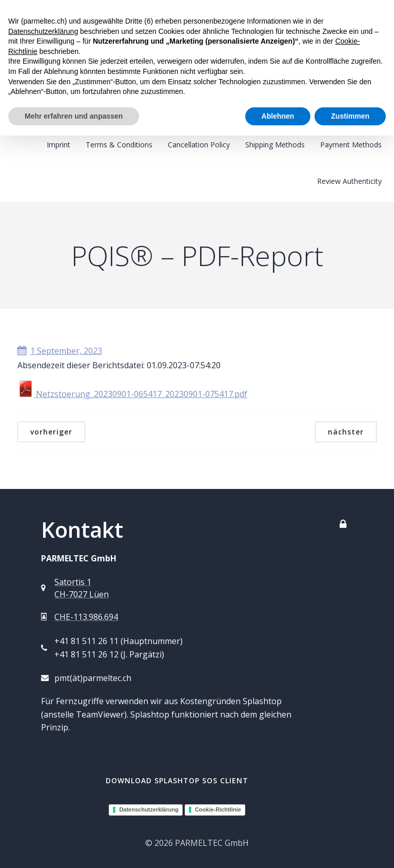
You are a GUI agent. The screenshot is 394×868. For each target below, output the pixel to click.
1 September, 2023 (60, 351)
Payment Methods (351, 145)
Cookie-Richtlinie (218, 809)
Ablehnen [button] (278, 116)
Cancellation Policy (199, 145)
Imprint (58, 145)
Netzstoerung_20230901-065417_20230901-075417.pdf (132, 394)
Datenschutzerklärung (149, 809)
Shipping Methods (275, 145)
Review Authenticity (349, 181)
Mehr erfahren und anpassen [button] (74, 116)
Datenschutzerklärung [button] (43, 31)
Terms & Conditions (119, 145)
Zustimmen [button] (350, 116)
